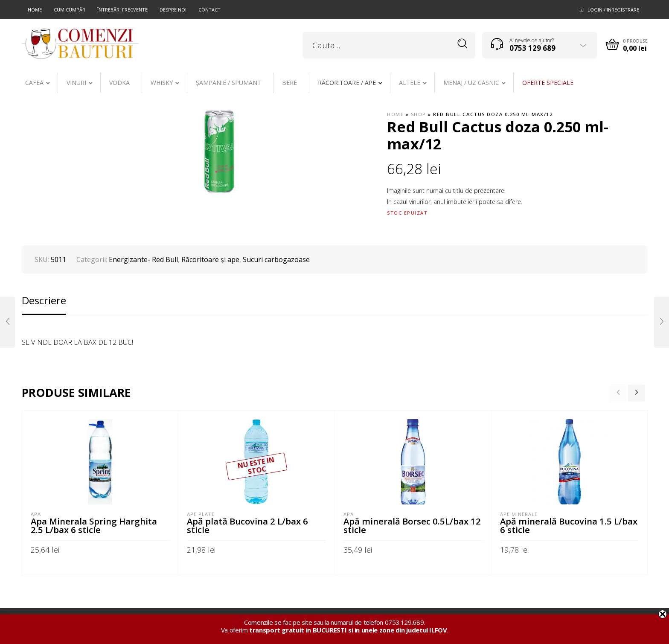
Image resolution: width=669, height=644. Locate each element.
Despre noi (173, 10)
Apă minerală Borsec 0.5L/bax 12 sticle (412, 525)
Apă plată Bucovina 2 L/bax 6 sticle (247, 525)
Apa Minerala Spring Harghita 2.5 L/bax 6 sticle (94, 525)
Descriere (44, 300)
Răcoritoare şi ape (210, 259)
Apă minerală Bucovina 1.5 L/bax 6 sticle (569, 525)
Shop (419, 114)
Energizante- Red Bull (143, 259)
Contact (209, 10)
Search (463, 44)
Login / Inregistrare (613, 10)
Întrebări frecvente (122, 10)
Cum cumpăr (70, 10)
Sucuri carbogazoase (276, 259)
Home (35, 10)
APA (36, 514)
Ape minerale (519, 514)
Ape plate (201, 514)
